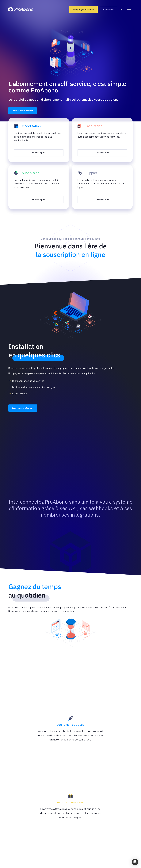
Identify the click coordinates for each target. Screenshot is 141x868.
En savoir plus (39, 153)
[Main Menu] (129, 10)
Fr (121, 10)
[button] (135, 862)
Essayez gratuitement (23, 408)
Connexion (108, 10)
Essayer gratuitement (84, 10)
